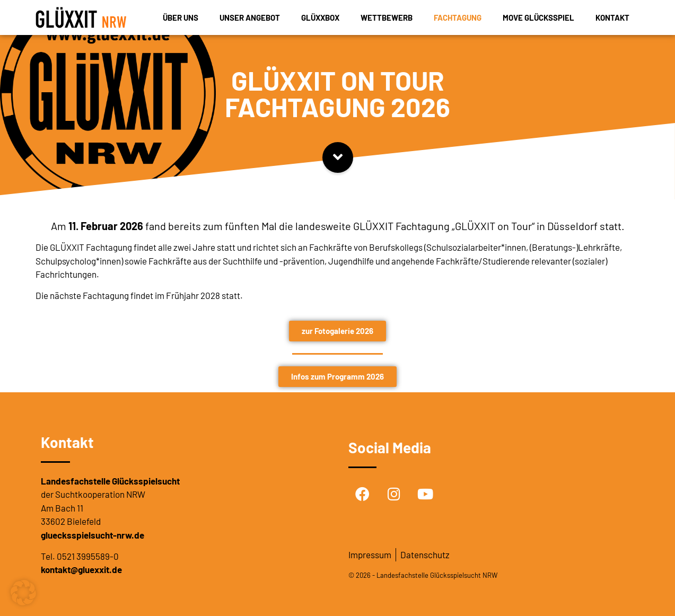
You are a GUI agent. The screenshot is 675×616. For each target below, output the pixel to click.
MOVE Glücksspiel (538, 17)
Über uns (181, 17)
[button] (23, 593)
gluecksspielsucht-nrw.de (93, 535)
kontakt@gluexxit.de (81, 569)
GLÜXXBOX (320, 17)
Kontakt (612, 17)
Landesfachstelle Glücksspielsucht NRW (437, 575)
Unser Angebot (250, 17)
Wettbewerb (387, 17)
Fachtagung (458, 17)
